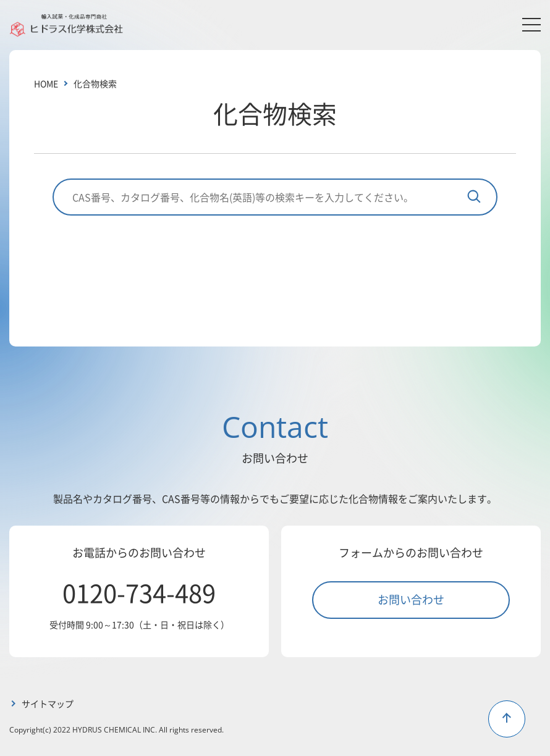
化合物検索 (95, 83)
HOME (46, 83)
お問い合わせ (411, 599)
